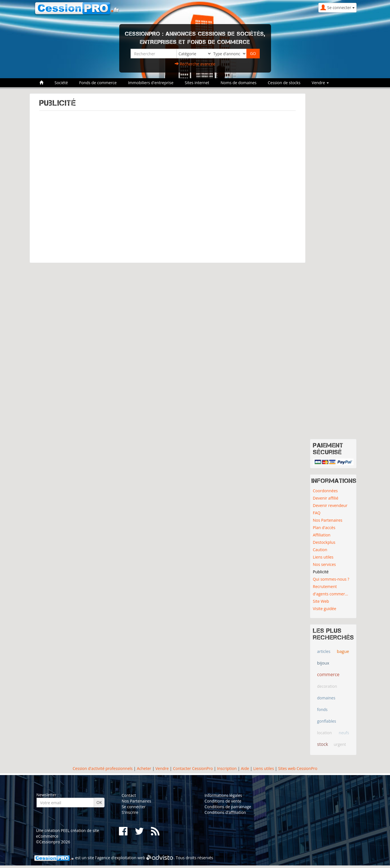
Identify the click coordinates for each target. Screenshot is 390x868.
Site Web (321, 601)
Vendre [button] (320, 83)
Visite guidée (325, 609)
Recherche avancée (195, 64)
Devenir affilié (326, 498)
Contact (129, 795)
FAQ (317, 513)
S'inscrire (130, 812)
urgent (340, 744)
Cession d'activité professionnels (103, 768)
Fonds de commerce (98, 83)
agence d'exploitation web (121, 858)
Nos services (324, 564)
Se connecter (134, 807)
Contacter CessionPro (193, 768)
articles (324, 651)
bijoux (323, 663)
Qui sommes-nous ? (331, 579)
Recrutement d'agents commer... (331, 590)
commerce (328, 674)
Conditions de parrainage (228, 807)
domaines (326, 698)
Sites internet (197, 83)
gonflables (327, 721)
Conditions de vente (223, 801)
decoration (327, 686)
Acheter (144, 768)
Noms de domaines (239, 83)
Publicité (321, 572)
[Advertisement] (168, 184)
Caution (320, 550)
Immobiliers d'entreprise (151, 83)
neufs (344, 733)
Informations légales (223, 795)
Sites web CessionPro (298, 768)
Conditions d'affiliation (225, 812)
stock (323, 744)
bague (343, 651)
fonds (322, 709)
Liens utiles (323, 557)
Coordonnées (325, 491)
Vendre (162, 768)
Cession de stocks (284, 83)
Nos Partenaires (328, 520)
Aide (244, 768)
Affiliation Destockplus (324, 539)
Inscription (227, 768)
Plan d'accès (324, 528)
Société (61, 83)
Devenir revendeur (330, 505)
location (325, 733)
